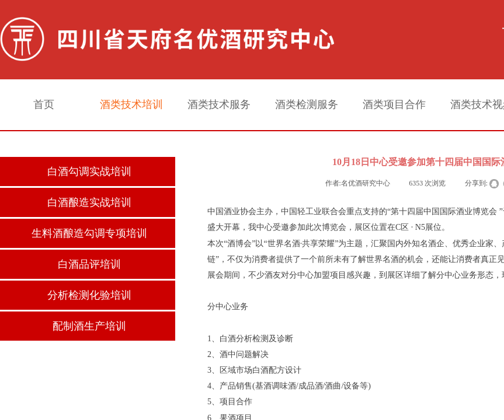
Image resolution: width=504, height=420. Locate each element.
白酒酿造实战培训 (89, 202)
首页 (44, 104)
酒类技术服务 (219, 104)
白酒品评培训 (89, 264)
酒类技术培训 (131, 104)
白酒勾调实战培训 (89, 171)
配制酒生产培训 (89, 326)
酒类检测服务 (307, 104)
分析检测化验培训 (89, 295)
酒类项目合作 (394, 104)
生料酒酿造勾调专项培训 (89, 233)
